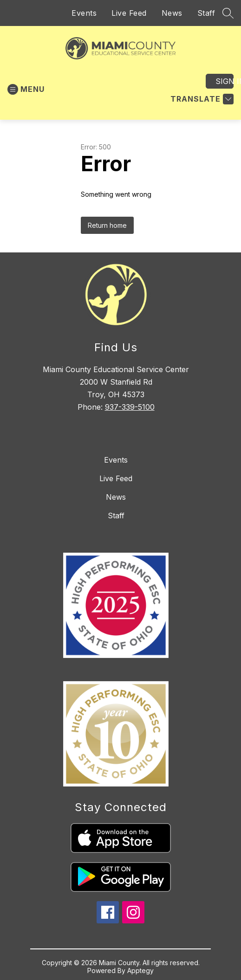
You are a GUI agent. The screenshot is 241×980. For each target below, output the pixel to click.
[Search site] (228, 13)
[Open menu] (26, 89)
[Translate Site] (201, 99)
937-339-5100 (130, 407)
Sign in (225, 81)
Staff (206, 13)
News (172, 13)
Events (84, 13)
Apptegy (140, 970)
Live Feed (129, 13)
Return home (107, 225)
